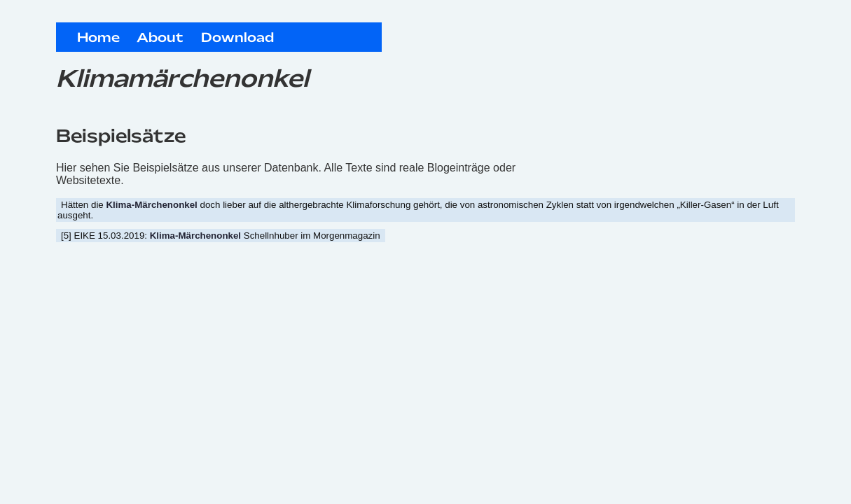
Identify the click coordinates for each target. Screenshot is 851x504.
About (160, 38)
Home (98, 38)
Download (237, 38)
